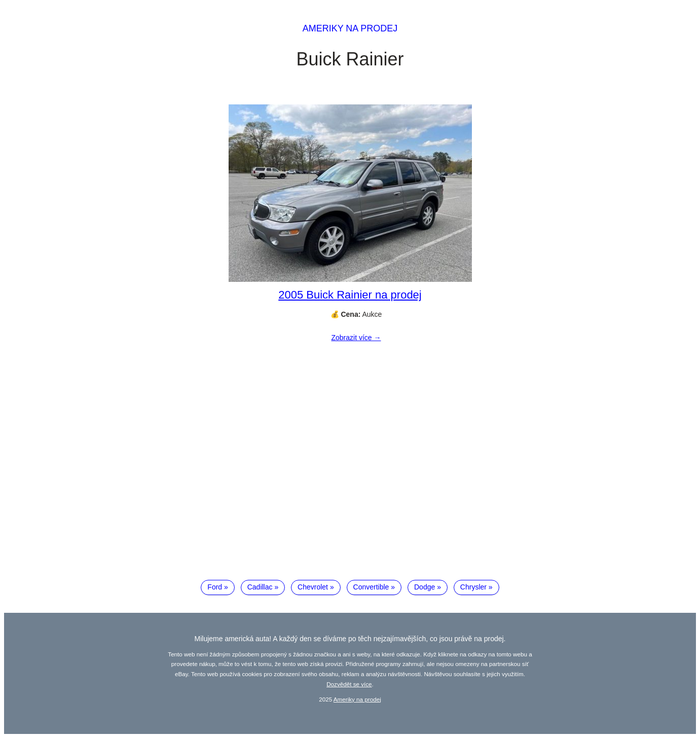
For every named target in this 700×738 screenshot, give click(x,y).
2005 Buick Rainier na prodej (350, 295)
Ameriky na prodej (350, 28)
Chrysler (473, 587)
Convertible (371, 587)
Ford (215, 587)
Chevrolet (313, 587)
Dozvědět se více (349, 684)
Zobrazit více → (356, 338)
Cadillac (260, 587)
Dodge (425, 587)
